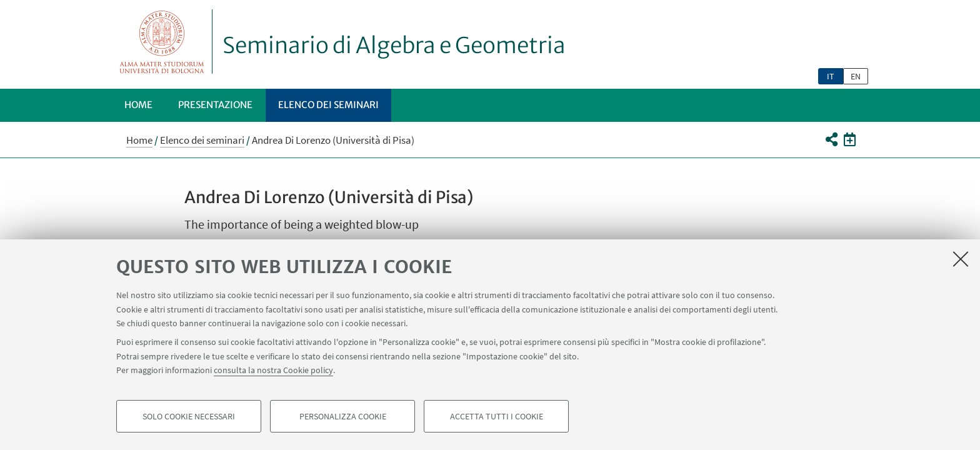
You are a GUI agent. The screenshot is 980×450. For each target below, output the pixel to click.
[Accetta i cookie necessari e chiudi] (961, 259)
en (856, 76)
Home (138, 105)
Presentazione (215, 105)
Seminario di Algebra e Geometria (394, 46)
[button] (831, 139)
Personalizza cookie (343, 416)
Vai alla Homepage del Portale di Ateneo (162, 42)
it (831, 76)
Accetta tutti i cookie (497, 416)
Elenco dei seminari (328, 105)
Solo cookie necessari (189, 416)
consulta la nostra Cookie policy (273, 370)
